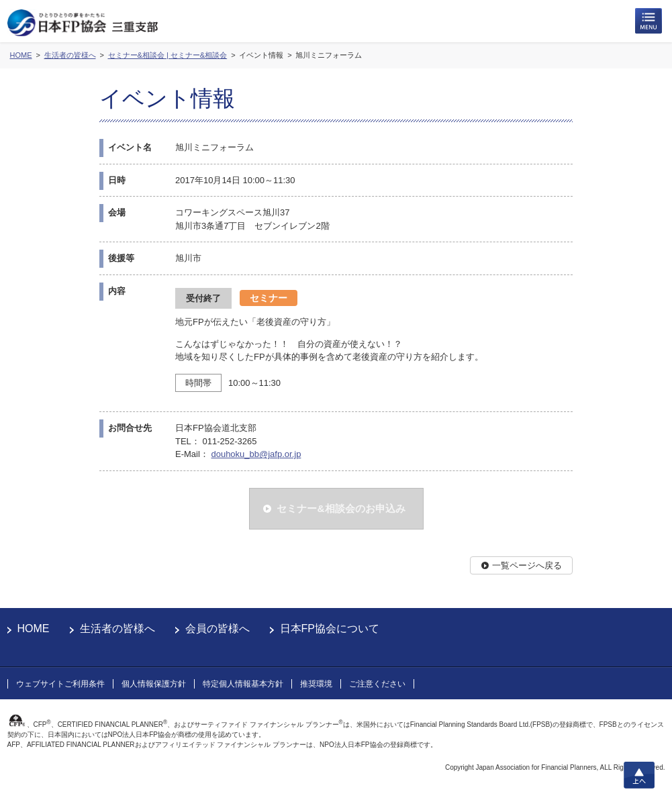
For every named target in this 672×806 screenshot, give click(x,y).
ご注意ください (377, 684)
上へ (639, 775)
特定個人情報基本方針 (243, 684)
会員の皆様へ (218, 628)
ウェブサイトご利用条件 (60, 684)
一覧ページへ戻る (527, 565)
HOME (34, 628)
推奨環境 (316, 684)
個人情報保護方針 (154, 684)
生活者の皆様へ (117, 628)
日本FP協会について (330, 628)
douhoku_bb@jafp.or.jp (256, 454)
